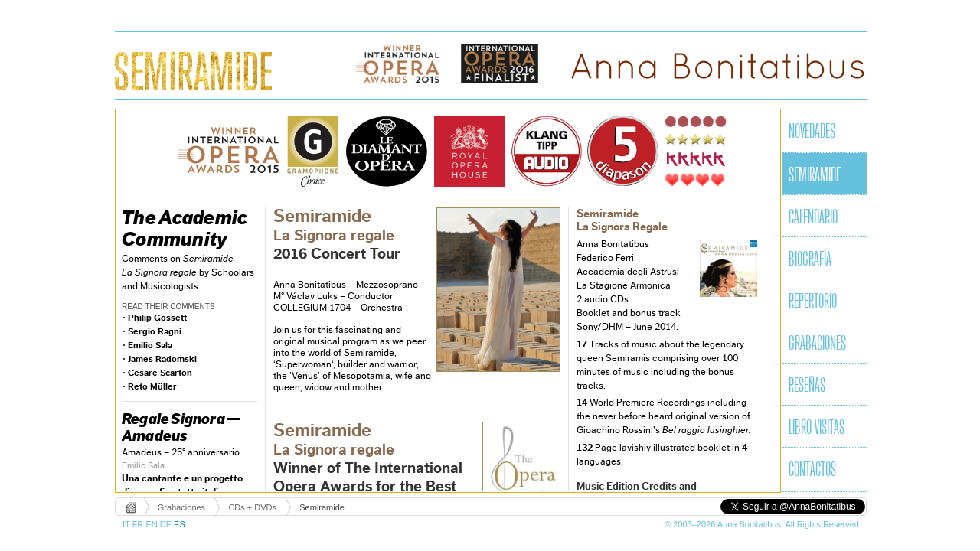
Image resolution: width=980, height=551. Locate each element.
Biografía (810, 260)
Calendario (813, 218)
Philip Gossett (157, 318)
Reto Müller (152, 386)
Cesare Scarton (160, 373)
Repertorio (813, 302)
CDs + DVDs (252, 507)
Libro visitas (817, 429)
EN (152, 524)
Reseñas (807, 386)
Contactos (812, 471)
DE (167, 524)
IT (127, 524)
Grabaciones (817, 344)
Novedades (812, 132)
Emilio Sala (150, 345)
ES (180, 524)
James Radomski (162, 359)
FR (139, 524)
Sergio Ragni (155, 331)
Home (132, 507)
